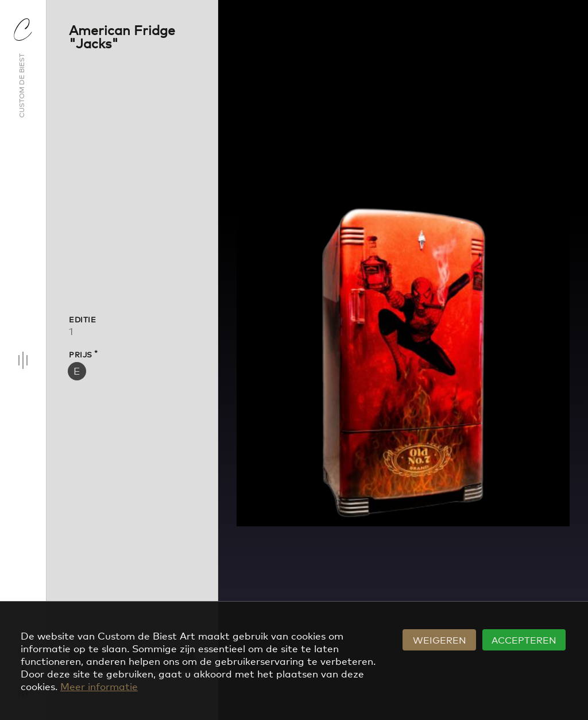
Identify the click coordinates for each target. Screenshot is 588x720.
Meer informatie (99, 686)
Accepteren (524, 640)
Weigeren (440, 640)
